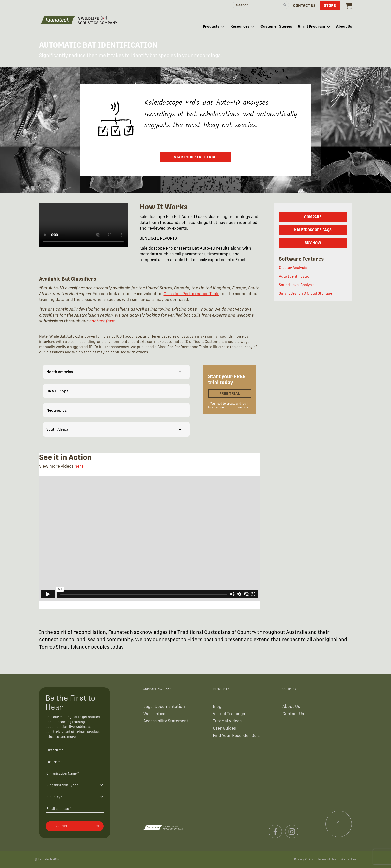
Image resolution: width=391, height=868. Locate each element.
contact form (103, 321)
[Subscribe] (75, 826)
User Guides (224, 728)
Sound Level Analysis (297, 285)
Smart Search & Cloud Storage (305, 293)
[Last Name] (75, 762)
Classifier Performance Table (191, 294)
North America (114, 372)
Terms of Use (327, 859)
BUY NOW (313, 243)
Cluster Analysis (293, 268)
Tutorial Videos (227, 721)
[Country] (75, 797)
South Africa (114, 429)
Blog (217, 706)
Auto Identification (295, 276)
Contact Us (293, 714)
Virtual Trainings (229, 714)
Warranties (154, 714)
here (79, 466)
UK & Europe (114, 391)
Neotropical (114, 410)
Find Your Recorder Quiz (236, 736)
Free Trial (230, 393)
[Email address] (75, 809)
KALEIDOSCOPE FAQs (313, 230)
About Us (291, 706)
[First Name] (75, 750)
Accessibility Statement (166, 721)
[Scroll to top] (339, 824)
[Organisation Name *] (75, 773)
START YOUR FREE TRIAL (196, 157)
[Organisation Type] (75, 785)
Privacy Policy (304, 859)
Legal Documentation (164, 706)
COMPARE (313, 217)
